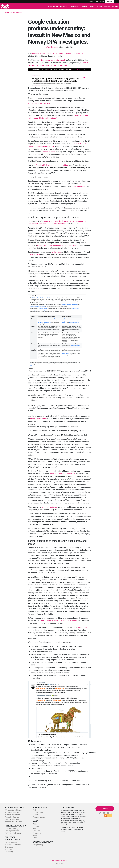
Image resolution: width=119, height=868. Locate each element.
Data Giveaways (11, 842)
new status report (48, 152)
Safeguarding (38, 845)
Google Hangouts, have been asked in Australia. (58, 621)
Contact (90, 2)
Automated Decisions (13, 845)
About (99, 6)
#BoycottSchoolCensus (14, 810)
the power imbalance (38, 419)
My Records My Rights (13, 812)
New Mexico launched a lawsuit (53, 60)
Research (64, 6)
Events (35, 829)
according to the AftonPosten (40, 103)
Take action (100, 2)
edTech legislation (17, 12)
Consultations (38, 812)
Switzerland (82, 628)
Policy (85, 6)
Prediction (9, 849)
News (92, 6)
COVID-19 (36, 815)
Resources (75, 6)
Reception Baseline (12, 817)
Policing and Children (13, 831)
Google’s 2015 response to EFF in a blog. (52, 165)
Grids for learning (79, 186)
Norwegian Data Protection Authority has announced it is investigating (59, 53)
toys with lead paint (50, 507)
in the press (56, 252)
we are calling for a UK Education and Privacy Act (56, 245)
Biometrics (9, 847)
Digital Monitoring (12, 829)
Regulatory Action (39, 817)
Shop (35, 838)
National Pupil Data (12, 819)
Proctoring (9, 852)
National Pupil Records (13, 822)
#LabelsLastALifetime (13, 815)
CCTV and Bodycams (13, 833)
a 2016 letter (35, 255)
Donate (110, 2)
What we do (53, 6)
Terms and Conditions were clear (62, 474)
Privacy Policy (59, 864)
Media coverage (111, 6)
